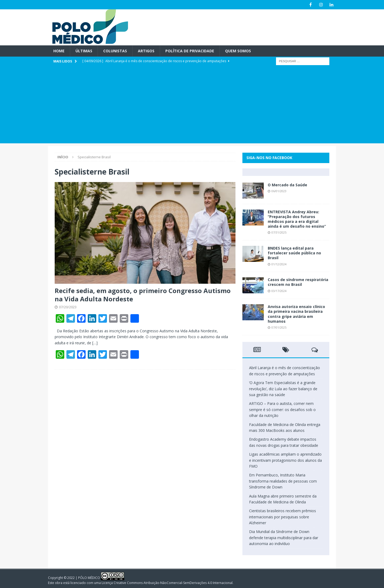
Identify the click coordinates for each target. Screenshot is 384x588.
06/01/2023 (279, 191)
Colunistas (115, 51)
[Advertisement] (192, 106)
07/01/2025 (279, 327)
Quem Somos (238, 51)
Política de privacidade (190, 51)
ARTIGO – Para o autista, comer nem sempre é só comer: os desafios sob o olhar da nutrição (282, 409)
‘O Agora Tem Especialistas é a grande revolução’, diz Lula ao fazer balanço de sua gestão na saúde (283, 389)
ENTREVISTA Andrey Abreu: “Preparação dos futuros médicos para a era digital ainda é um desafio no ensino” (297, 219)
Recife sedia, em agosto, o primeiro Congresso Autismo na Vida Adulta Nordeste (143, 295)
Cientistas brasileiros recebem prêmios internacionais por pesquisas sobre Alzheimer (283, 517)
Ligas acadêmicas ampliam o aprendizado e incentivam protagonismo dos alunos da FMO (285, 460)
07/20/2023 (68, 307)
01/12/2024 (279, 264)
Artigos (146, 51)
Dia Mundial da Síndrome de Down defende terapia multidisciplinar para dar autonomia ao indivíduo (284, 538)
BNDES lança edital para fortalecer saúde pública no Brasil (294, 253)
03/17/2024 (279, 291)
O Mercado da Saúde (287, 185)
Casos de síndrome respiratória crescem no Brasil (298, 282)
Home (59, 51)
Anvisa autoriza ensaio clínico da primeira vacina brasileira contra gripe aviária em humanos (296, 314)
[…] (95, 343)
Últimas (84, 51)
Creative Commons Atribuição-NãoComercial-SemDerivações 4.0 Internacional (173, 583)
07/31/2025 (279, 232)
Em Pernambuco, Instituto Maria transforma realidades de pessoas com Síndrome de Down (283, 481)
